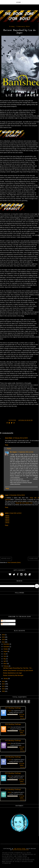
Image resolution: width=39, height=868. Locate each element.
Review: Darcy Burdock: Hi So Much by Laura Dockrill (18, 671)
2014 (4, 642)
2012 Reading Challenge (13, 789)
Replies (9, 449)
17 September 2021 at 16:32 (25, 452)
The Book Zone (20, 849)
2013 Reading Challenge (13, 773)
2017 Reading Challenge (13, 708)
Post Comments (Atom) (14, 563)
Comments (5, 624)
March (5, 664)
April (5, 661)
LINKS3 (7, 519)
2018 (4, 635)
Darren (10, 711)
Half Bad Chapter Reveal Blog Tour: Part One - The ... (18, 668)
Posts (3, 621)
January (6, 679)
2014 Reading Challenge (13, 757)
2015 (4, 640)
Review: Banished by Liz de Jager (13, 673)
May (5, 659)
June (5, 656)
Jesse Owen (9, 438)
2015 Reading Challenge (13, 740)
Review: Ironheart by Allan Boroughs (13, 675)
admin (7, 513)
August (6, 651)
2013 (4, 682)
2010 (4, 689)
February (6, 666)
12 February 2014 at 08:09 (20, 438)
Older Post (33, 559)
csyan (7, 495)
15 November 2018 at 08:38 (17, 495)
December (6, 644)
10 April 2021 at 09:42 (15, 513)
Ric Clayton (13, 452)
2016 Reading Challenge (13, 724)
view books (22, 718)
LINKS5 (7, 523)
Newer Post (6, 559)
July (5, 654)
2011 (4, 686)
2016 (4, 637)
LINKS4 (7, 521)
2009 (4, 691)
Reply (7, 445)
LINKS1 (7, 516)
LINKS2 (7, 517)
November (6, 647)
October (6, 649)
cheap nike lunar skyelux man (24, 503)
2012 (4, 684)
